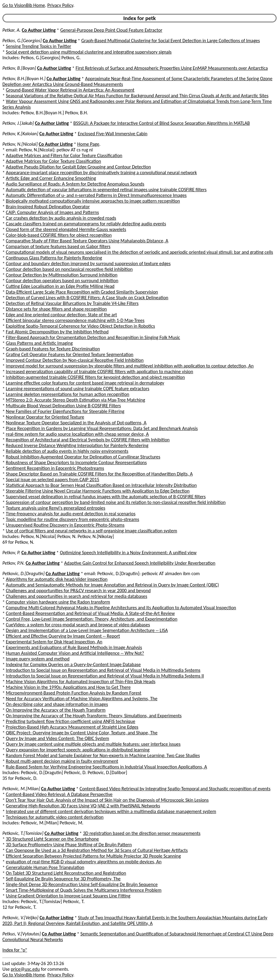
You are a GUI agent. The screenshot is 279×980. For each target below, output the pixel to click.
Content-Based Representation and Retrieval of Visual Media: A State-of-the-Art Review (90, 613)
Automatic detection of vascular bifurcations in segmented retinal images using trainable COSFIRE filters (106, 190)
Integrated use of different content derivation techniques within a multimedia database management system (111, 811)
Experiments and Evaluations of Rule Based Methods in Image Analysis (74, 647)
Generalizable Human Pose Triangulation (45, 867)
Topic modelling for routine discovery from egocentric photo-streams (73, 519)
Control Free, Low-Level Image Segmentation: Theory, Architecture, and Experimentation (92, 619)
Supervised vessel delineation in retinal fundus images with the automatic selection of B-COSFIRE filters (106, 497)
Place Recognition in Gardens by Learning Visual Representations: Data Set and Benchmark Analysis (102, 428)
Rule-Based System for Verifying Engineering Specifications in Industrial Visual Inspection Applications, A (107, 767)
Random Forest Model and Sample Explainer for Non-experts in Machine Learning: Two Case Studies (103, 755)
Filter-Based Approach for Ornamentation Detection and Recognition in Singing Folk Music (93, 337)
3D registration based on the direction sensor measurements (142, 833)
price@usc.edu (25, 969)
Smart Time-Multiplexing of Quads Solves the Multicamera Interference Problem (84, 890)
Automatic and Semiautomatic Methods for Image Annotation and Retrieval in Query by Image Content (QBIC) (112, 585)
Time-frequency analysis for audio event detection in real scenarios (71, 514)
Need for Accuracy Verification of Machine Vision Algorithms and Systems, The (82, 699)
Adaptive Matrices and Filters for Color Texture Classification (64, 155)
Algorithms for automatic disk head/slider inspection (57, 579)
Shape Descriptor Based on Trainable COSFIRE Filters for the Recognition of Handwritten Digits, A (99, 474)
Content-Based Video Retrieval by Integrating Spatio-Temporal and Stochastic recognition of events (175, 789)
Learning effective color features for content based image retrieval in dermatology (85, 383)
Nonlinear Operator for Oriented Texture (45, 417)
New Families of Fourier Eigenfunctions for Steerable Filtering (65, 411)
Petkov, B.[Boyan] (19, 68)
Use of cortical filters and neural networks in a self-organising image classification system (92, 531)
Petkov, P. (11, 553)
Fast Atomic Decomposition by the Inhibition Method (57, 332)
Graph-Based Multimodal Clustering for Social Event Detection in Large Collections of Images (171, 41)
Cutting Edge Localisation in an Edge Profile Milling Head (60, 286)
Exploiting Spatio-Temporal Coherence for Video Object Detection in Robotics (81, 326)
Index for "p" (15, 950)
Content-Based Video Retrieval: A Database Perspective (59, 794)
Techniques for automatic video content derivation (55, 817)
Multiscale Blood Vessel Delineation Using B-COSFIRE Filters (64, 406)
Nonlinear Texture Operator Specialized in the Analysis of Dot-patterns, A (76, 423)
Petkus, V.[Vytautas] (22, 934)
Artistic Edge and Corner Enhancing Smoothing (51, 178)
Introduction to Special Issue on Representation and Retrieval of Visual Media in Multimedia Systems (103, 670)
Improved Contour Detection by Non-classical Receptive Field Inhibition (75, 360)
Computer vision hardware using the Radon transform (58, 602)
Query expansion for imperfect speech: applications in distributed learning (78, 750)
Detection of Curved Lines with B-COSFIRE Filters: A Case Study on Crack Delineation (87, 298)
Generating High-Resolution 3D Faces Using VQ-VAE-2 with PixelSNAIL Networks (83, 806)
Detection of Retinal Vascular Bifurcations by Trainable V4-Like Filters (72, 303)
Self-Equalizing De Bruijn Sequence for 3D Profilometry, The (63, 879)
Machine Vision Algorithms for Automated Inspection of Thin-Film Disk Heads (81, 682)
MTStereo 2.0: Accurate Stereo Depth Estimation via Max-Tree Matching (76, 400)
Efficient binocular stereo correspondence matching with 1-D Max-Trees (75, 320)
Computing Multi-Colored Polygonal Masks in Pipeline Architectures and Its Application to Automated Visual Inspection (121, 608)
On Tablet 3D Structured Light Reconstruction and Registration (66, 873)
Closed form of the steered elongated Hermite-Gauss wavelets (66, 229)
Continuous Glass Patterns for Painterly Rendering (54, 258)
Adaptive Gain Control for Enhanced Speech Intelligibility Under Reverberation (140, 563)
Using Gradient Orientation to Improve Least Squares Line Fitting (68, 896)
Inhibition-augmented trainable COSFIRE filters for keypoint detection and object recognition (96, 377)
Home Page (88, 144)
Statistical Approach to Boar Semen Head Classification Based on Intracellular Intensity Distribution (101, 485)
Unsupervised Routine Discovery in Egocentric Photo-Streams (65, 525)
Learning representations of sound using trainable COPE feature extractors (78, 389)
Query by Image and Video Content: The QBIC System (58, 738)
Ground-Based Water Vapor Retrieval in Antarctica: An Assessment (70, 90)
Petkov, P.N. (13, 563)
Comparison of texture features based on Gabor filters (58, 246)
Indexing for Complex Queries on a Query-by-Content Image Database (73, 664)
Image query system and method (38, 659)
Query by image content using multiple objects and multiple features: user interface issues (93, 744)
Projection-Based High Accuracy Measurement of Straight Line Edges (72, 727)
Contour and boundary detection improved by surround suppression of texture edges (88, 263)
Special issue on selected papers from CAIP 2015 (53, 480)
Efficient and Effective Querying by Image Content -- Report (63, 636)
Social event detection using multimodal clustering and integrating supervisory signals (89, 52)
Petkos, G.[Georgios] (22, 41)
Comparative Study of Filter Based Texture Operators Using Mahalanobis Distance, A (87, 241)
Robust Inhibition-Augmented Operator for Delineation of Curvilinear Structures (83, 457)
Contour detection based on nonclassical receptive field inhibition (69, 269)
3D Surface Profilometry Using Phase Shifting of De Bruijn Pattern (69, 845)
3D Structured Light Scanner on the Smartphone (52, 839)
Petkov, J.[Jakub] (18, 123)
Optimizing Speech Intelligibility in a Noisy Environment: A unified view (128, 553)
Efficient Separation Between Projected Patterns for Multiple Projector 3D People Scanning (93, 856)
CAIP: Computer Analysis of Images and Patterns (52, 212)
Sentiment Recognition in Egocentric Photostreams (55, 468)
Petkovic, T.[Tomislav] (23, 833)
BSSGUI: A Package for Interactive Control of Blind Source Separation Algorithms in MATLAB (161, 123)
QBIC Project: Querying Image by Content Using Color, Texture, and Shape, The (82, 733)
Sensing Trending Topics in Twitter (39, 46)
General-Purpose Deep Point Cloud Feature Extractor (111, 30)
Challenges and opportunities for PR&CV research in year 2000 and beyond (78, 591)
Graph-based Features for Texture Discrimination (53, 349)
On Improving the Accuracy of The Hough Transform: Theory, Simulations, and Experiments (94, 716)
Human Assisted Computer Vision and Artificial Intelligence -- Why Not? (75, 653)
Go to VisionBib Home (24, 5)
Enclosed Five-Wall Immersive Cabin (113, 134)
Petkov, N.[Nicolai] (20, 144)
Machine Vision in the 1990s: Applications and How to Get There (68, 687)
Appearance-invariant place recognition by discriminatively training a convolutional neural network (102, 173)
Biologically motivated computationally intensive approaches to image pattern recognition (93, 201)
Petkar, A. (12, 30)
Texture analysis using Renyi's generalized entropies (56, 508)
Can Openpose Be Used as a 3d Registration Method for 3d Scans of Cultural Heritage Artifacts (97, 850)
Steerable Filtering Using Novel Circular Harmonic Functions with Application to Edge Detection (98, 491)
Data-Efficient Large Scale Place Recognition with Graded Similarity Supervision (82, 292)
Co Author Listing (39, 30)
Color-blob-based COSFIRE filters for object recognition (59, 235)
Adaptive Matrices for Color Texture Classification (54, 161)
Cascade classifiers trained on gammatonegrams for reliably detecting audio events (86, 224)
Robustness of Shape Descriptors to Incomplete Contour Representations (76, 462)
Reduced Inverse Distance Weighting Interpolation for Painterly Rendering (77, 445)
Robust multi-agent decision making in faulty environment (62, 761)
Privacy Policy (60, 5)
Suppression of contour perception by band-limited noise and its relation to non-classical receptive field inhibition (116, 502)
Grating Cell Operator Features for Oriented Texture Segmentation (70, 354)
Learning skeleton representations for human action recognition (68, 394)
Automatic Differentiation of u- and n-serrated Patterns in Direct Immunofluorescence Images (96, 195)
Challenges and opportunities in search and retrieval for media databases (77, 596)
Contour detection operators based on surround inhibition (62, 281)
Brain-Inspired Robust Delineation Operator (48, 207)
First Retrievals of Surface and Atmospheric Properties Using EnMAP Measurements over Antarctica (172, 68)
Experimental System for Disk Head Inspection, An (54, 642)
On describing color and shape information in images (57, 704)
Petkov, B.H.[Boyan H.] (24, 79)
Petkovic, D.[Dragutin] (23, 573)
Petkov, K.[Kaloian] (20, 134)
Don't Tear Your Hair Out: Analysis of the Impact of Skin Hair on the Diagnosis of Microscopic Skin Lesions (107, 800)
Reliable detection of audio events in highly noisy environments (67, 451)
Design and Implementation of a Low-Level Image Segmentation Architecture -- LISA (87, 630)
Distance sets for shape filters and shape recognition (57, 309)
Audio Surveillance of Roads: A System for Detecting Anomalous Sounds (75, 184)
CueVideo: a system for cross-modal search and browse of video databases (78, 625)
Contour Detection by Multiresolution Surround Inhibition (62, 275)
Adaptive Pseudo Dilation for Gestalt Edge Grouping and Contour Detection (78, 167)
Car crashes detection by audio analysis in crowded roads (61, 218)
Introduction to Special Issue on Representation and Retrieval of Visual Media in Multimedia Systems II (105, 676)
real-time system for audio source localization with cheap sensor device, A (77, 434)
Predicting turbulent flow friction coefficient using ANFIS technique (71, 721)
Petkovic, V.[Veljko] (20, 918)
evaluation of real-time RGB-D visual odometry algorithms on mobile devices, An (84, 862)
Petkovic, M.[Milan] (21, 789)
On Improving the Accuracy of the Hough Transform (56, 710)
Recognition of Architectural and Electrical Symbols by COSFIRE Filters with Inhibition (88, 440)
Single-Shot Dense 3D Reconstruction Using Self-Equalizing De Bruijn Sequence (82, 884)
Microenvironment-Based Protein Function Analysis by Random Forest (74, 693)
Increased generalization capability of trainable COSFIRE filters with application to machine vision (100, 372)
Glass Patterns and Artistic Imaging (39, 343)
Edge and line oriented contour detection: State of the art (62, 315)
